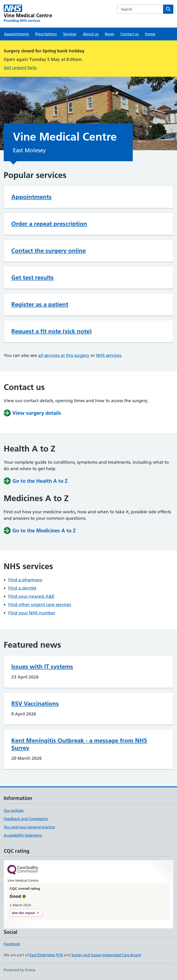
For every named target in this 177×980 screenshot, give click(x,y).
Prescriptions (46, 34)
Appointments (16, 34)
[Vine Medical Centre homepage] (28, 14)
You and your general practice (29, 827)
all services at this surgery (64, 355)
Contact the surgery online (49, 251)
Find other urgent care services (40, 605)
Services (70, 34)
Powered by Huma (19, 970)
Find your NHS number (32, 613)
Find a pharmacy (25, 580)
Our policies (14, 811)
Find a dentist (22, 588)
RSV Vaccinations (35, 703)
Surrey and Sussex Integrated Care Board (106, 955)
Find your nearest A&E (31, 596)
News (109, 34)
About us (91, 34)
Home (150, 34)
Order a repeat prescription (49, 224)
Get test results (32, 277)
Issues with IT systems (42, 667)
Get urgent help (20, 68)
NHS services (109, 355)
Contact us (130, 34)
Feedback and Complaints (26, 819)
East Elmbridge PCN (46, 955)
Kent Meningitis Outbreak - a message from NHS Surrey (79, 744)
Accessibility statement (23, 835)
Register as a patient (40, 304)
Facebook (12, 944)
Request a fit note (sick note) (52, 331)
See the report (23, 913)
